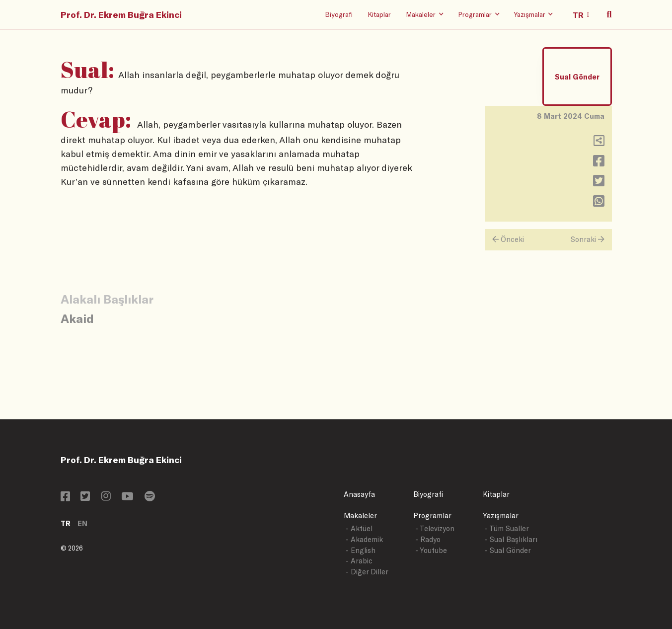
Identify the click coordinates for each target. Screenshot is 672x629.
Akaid (77, 318)
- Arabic (359, 561)
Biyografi (339, 14)
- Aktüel (359, 528)
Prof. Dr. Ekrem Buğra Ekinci (121, 14)
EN (82, 523)
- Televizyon (435, 528)
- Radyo (428, 539)
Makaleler (360, 515)
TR (66, 523)
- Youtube (431, 550)
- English (361, 550)
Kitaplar (379, 14)
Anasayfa (359, 494)
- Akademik (364, 539)
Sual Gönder (577, 77)
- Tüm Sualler (507, 528)
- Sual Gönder (508, 550)
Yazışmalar (501, 515)
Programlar (432, 515)
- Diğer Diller (367, 572)
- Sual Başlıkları (511, 539)
